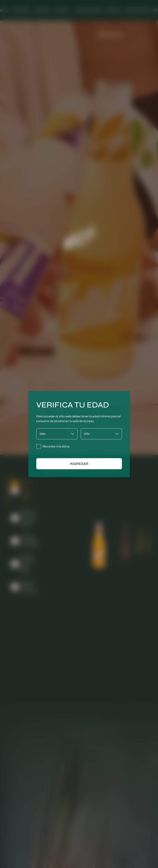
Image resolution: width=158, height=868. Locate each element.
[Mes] (57, 434)
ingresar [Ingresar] (79, 464)
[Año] (101, 434)
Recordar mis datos (56, 446)
